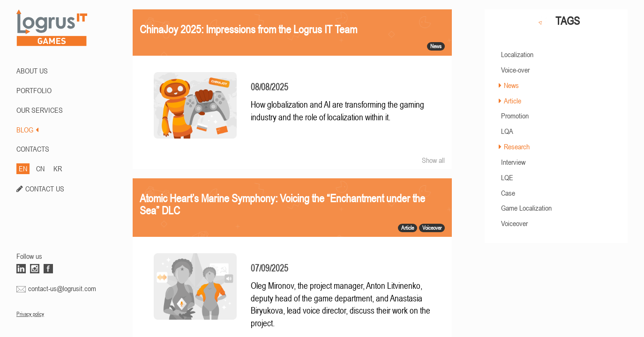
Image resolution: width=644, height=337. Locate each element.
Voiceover (514, 223)
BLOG (27, 130)
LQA (507, 131)
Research (517, 147)
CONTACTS (33, 149)
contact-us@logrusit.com (62, 288)
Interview (513, 162)
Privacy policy (30, 314)
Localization (517, 54)
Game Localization (526, 208)
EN (23, 168)
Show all (433, 160)
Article (513, 101)
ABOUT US (32, 71)
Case (508, 193)
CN (40, 168)
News (511, 85)
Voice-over (515, 70)
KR (58, 168)
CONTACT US (45, 189)
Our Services (40, 110)
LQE (507, 177)
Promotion (515, 116)
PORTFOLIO (34, 90)
